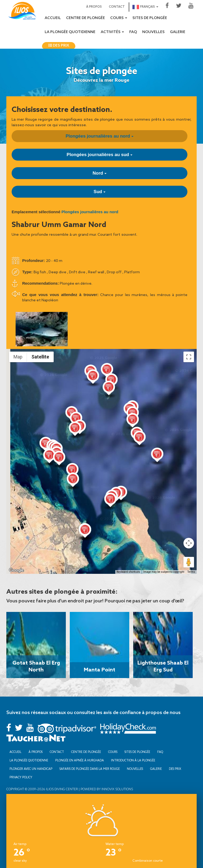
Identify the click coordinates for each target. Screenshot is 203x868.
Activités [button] (112, 32)
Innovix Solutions (117, 789)
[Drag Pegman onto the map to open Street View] (189, 562)
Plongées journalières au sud (100, 155)
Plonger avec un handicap (31, 769)
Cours (113, 752)
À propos (94, 7)
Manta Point (100, 669)
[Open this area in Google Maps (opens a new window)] (16, 570)
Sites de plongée (150, 18)
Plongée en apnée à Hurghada (80, 760)
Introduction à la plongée (133, 760)
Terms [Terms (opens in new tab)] (191, 572)
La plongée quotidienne (70, 32)
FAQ (133, 32)
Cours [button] (119, 18)
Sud (100, 192)
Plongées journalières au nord (99, 136)
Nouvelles (153, 32)
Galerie (178, 32)
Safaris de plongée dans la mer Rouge (90, 769)
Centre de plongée (86, 18)
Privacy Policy (21, 777)
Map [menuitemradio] (18, 357)
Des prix (59, 46)
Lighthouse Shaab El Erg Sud (163, 666)
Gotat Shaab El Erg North (36, 666)
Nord (99, 173)
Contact (117, 7)
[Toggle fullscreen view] (189, 357)
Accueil (53, 18)
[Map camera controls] (189, 543)
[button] (107, 371)
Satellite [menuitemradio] (40, 357)
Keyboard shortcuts (128, 572)
